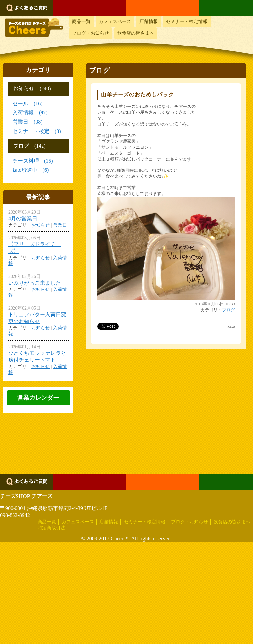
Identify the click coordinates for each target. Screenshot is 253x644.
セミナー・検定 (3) (37, 131)
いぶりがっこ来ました (35, 283)
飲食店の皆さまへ (136, 33)
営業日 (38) (28, 122)
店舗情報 (149, 22)
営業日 (60, 225)
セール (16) (28, 103)
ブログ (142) (29, 146)
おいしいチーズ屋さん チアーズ (34, 31)
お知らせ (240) (32, 89)
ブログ (228, 310)
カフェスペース (115, 22)
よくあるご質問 (27, 8)
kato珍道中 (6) (31, 170)
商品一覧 (81, 22)
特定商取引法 (51, 630)
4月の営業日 (23, 218)
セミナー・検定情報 (187, 22)
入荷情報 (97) (30, 113)
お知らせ (41, 225)
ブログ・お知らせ (91, 33)
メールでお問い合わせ (163, 8)
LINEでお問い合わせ (226, 8)
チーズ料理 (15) (33, 161)
